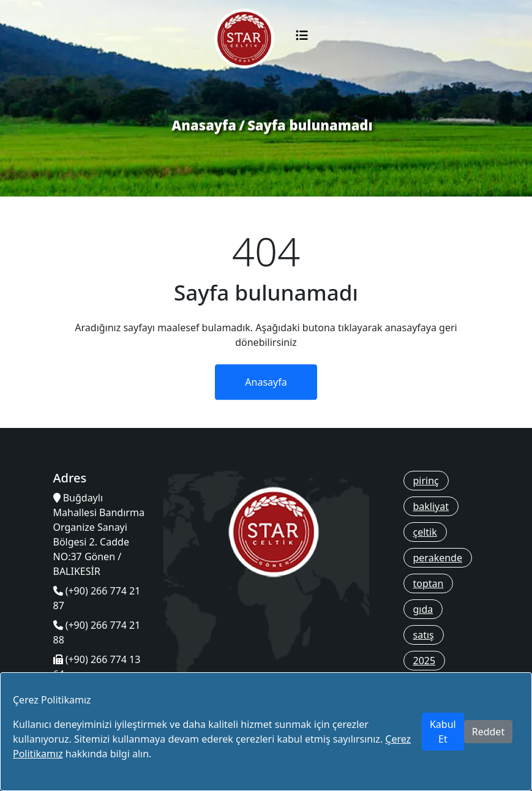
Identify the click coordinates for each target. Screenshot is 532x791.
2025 (425, 661)
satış (424, 635)
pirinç (426, 481)
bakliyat (431, 506)
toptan (429, 583)
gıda (423, 609)
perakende (438, 558)
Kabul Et (443, 732)
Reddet (488, 732)
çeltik (425, 532)
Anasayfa (204, 125)
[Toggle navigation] (302, 39)
